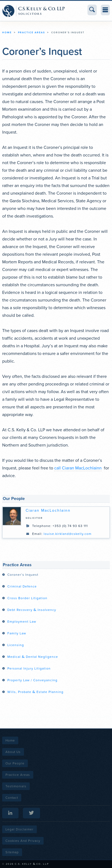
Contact (12, 798)
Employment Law (22, 622)
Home (7, 33)
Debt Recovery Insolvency (32, 610)
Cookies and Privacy (23, 841)
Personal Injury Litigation (29, 668)
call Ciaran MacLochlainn (78, 468)
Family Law (17, 633)
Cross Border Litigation (27, 598)
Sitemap (12, 852)
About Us (13, 752)
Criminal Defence (22, 586)
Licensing (16, 645)
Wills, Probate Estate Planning (35, 692)
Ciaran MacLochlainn (48, 510)
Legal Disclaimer (19, 829)
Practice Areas (31, 33)
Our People (15, 763)
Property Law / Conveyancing (32, 680)
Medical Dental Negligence (33, 657)
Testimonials (16, 786)
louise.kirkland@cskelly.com (68, 534)
